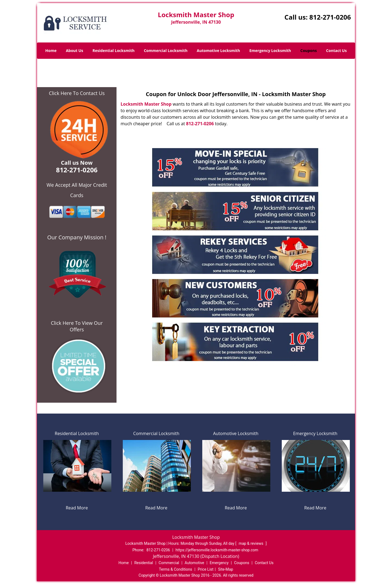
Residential (144, 563)
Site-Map (226, 569)
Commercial (169, 563)
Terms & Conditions (176, 569)
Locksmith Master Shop (146, 104)
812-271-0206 (330, 17)
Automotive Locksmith (218, 51)
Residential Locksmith (114, 51)
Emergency (219, 563)
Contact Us (336, 51)
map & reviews (252, 543)
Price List (206, 569)
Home (51, 51)
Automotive (194, 563)
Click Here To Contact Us (77, 93)
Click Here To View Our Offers (77, 326)
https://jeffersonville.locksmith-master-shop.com (217, 550)
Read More (77, 508)
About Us (75, 51)
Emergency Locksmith (270, 51)
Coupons (308, 51)
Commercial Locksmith (166, 51)
